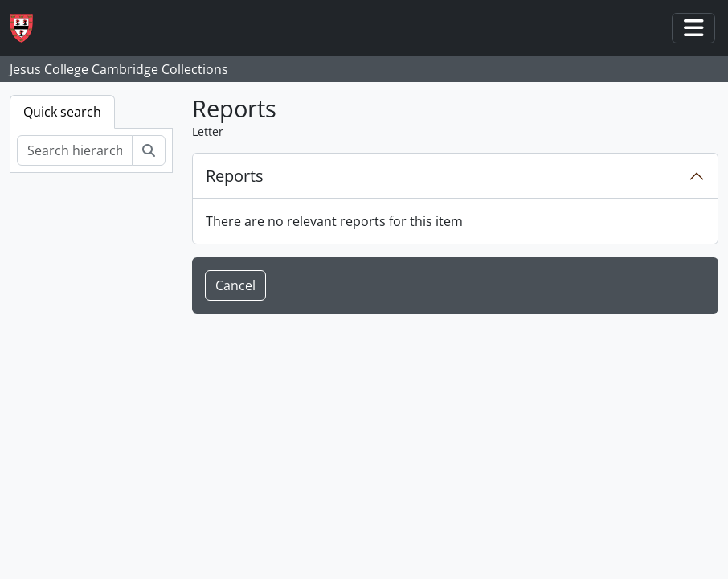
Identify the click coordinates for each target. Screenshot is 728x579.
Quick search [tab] (62, 112)
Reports (235, 176)
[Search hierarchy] (75, 150)
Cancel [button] (235, 285)
